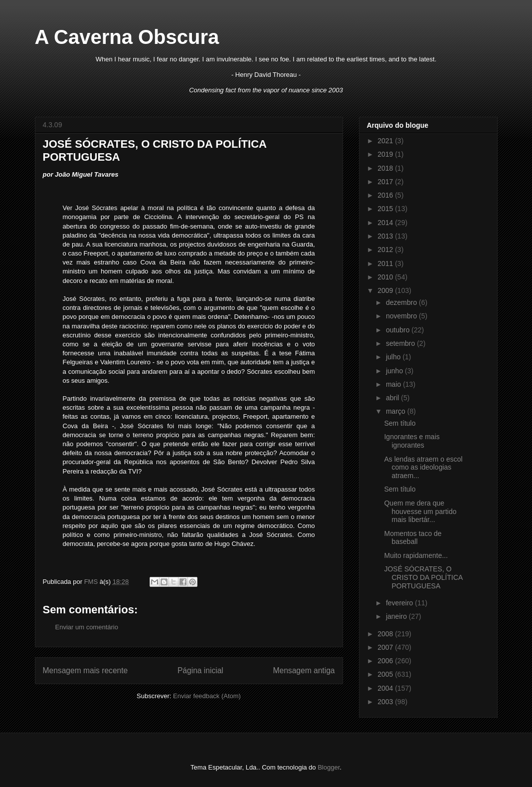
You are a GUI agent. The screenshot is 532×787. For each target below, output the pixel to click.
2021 (386, 141)
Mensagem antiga (304, 670)
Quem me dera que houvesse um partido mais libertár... (420, 512)
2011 (386, 263)
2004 (386, 688)
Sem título (400, 423)
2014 (386, 223)
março (397, 411)
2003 (386, 702)
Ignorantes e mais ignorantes (412, 441)
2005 (386, 674)
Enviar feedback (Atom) (207, 696)
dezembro (402, 302)
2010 (386, 277)
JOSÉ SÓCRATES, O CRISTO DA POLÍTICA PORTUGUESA (423, 577)
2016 (386, 195)
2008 (386, 634)
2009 (386, 290)
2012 (386, 250)
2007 (386, 647)
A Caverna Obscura (127, 37)
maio (394, 384)
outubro (399, 330)
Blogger (329, 767)
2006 (386, 661)
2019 (386, 154)
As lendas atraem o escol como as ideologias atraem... (423, 468)
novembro (402, 316)
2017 (386, 182)
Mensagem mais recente (86, 670)
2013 (386, 236)
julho (394, 357)
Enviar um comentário (87, 627)
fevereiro (400, 603)
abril (393, 398)
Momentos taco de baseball (413, 538)
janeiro (397, 616)
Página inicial (200, 670)
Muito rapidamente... (416, 555)
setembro (401, 343)
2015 (386, 209)
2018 (386, 168)
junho (395, 371)
